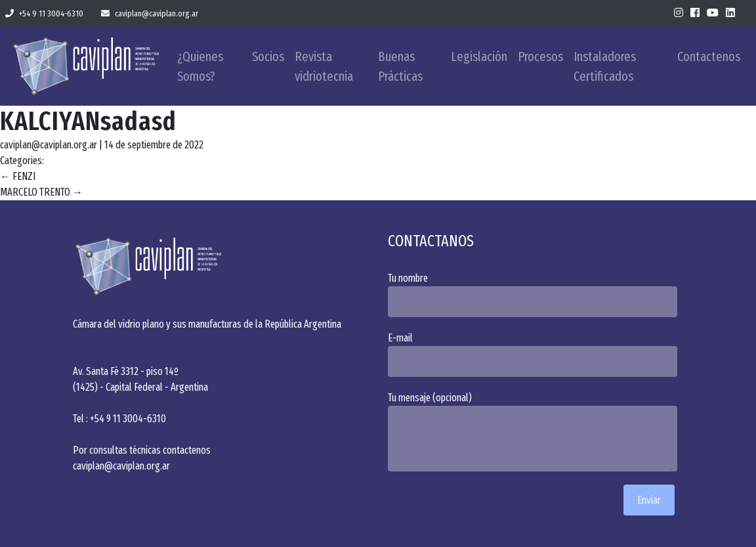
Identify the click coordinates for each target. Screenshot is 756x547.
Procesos (540, 56)
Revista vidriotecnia (324, 66)
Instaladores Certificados (605, 66)
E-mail (535, 354)
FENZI (18, 176)
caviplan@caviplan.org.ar (150, 13)
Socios (268, 56)
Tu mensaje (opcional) (535, 431)
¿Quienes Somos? (200, 66)
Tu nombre (535, 295)
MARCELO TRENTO (41, 192)
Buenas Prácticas (400, 66)
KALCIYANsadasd (88, 121)
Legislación (479, 56)
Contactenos (709, 56)
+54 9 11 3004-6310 (44, 13)
